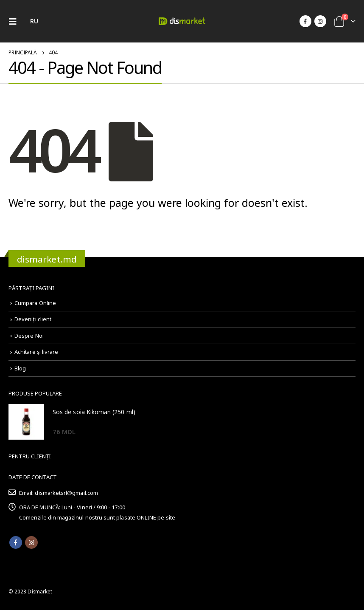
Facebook (16, 542)
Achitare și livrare (36, 352)
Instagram (31, 542)
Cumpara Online (35, 303)
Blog (20, 368)
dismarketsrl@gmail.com (66, 493)
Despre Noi (29, 336)
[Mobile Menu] (15, 21)
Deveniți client (33, 319)
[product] (26, 422)
